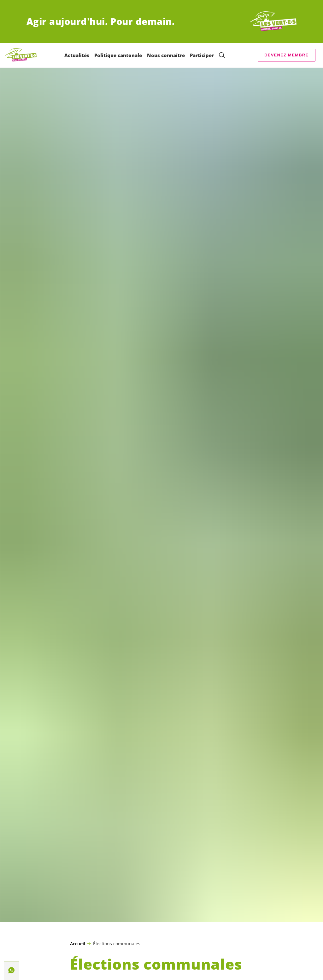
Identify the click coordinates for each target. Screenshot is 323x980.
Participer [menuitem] (202, 55)
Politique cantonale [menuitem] (118, 55)
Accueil (78, 944)
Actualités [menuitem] (77, 55)
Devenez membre (286, 55)
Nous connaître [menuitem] (166, 55)
